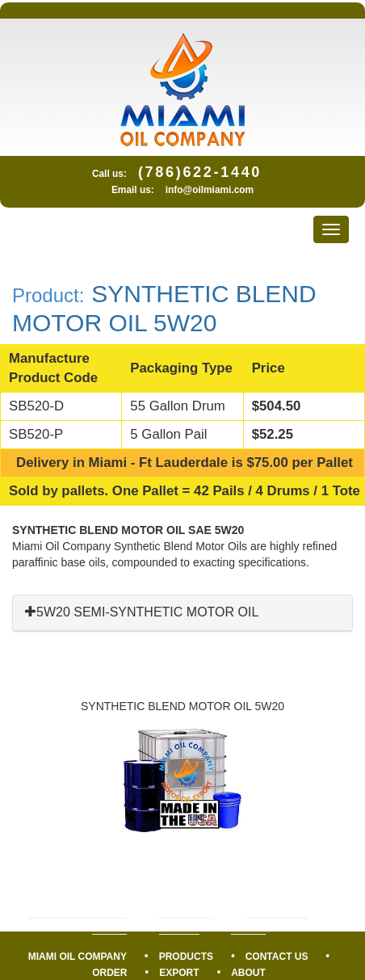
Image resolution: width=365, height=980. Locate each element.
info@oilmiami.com (210, 190)
